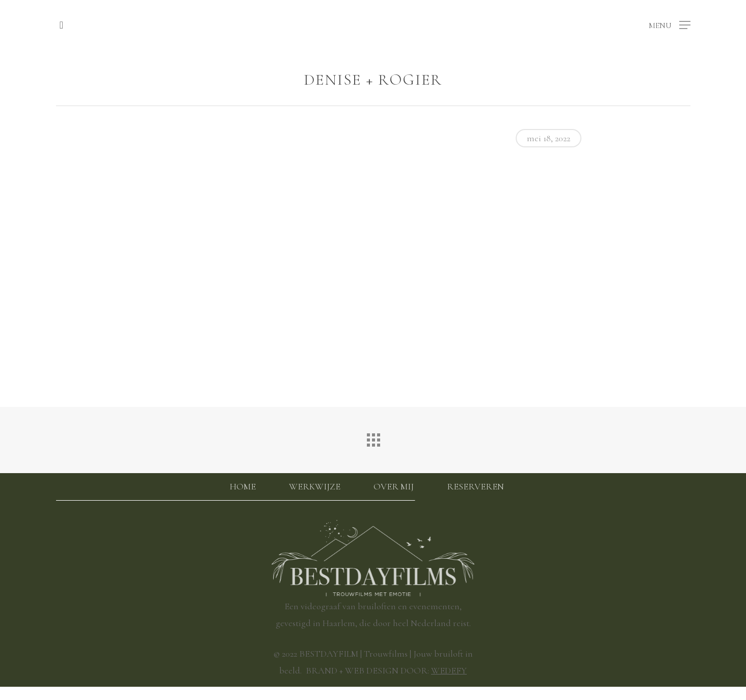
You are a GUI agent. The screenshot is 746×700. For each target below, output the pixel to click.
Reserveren (475, 486)
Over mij (394, 486)
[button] (670, 24)
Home (243, 486)
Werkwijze (315, 486)
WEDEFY (449, 670)
